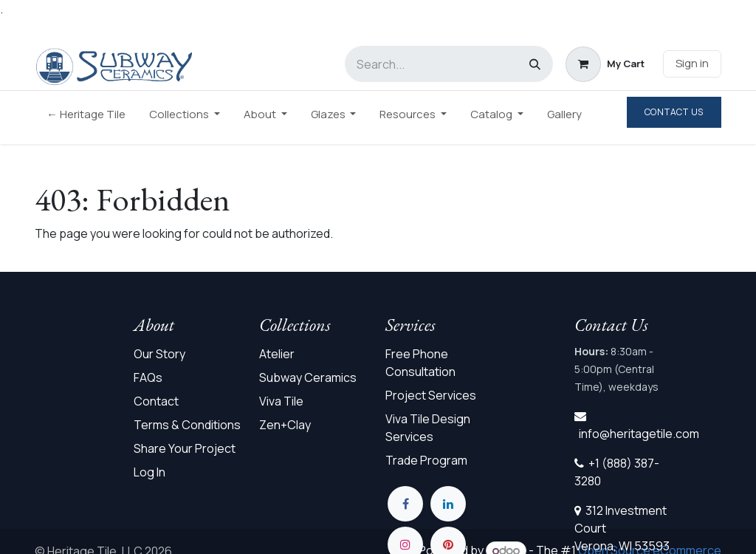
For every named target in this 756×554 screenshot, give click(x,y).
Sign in (692, 63)
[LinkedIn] (448, 504)
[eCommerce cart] (605, 64)
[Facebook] (405, 504)
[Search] (535, 64)
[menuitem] (86, 118)
